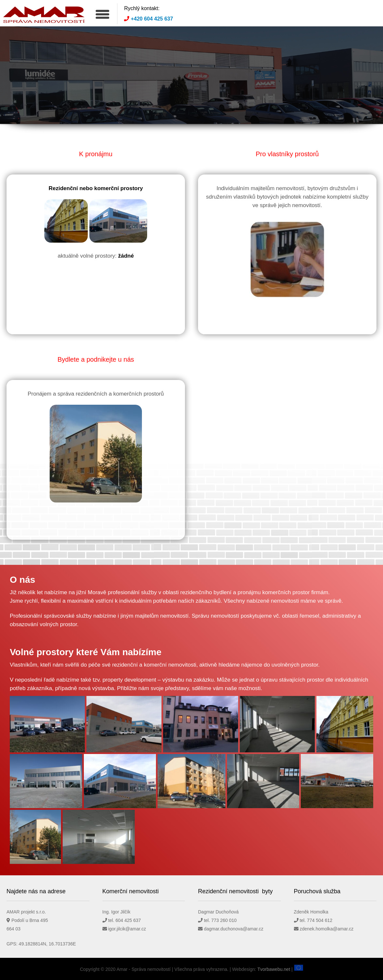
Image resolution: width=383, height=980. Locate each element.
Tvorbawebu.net (274, 969)
